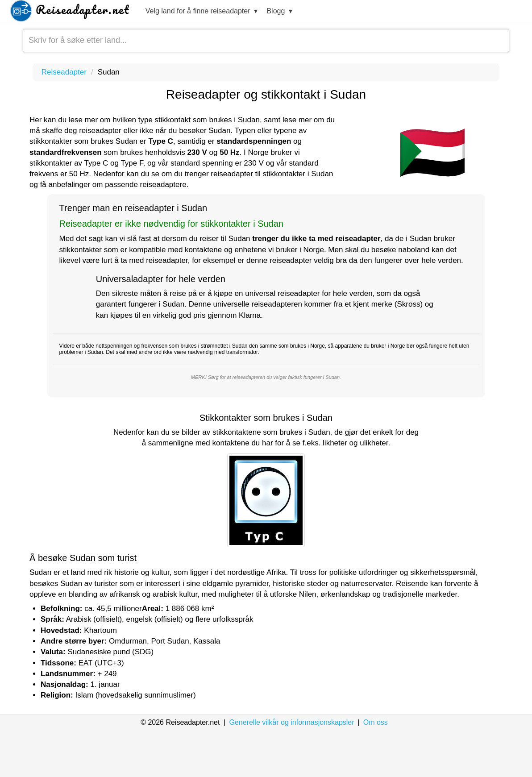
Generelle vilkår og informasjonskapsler (291, 722)
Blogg (279, 11)
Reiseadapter (64, 72)
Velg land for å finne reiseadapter (202, 11)
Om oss (376, 722)
